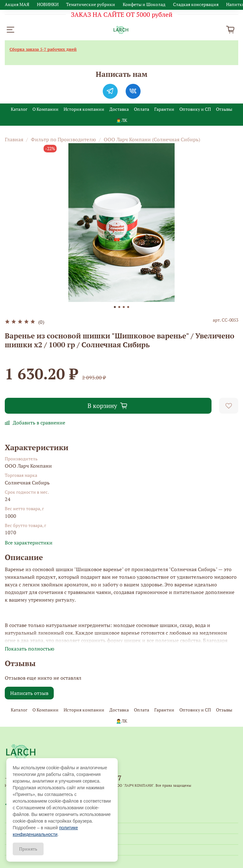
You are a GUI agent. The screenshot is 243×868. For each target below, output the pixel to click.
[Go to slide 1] (115, 307)
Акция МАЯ (17, 4)
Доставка (119, 109)
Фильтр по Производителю (63, 139)
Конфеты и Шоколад (144, 4)
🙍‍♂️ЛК (121, 120)
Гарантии (164, 109)
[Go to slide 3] (124, 307)
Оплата (142, 109)
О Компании (45, 109)
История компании (84, 109)
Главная (14, 139)
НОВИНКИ (48, 4)
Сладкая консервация (196, 4)
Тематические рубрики (91, 4)
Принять (28, 849)
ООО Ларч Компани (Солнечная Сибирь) (152, 139)
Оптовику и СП (195, 109)
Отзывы (224, 109)
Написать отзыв (29, 693)
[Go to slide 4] (128, 307)
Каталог (19, 109)
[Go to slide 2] (119, 307)
